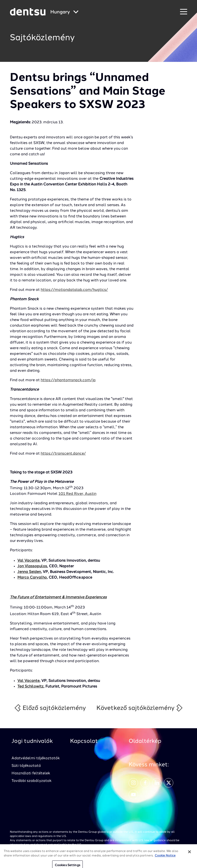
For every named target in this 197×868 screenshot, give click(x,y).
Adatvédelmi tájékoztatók (36, 758)
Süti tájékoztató (26, 766)
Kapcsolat (84, 741)
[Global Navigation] (64, 12)
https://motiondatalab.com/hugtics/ (74, 290)
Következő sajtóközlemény (140, 708)
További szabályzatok (32, 781)
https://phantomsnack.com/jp (68, 380)
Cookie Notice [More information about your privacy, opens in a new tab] (165, 858)
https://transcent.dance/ (63, 454)
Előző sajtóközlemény (50, 708)
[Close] (189, 854)
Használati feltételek (31, 773)
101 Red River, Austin (77, 494)
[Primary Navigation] (184, 12)
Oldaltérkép (145, 741)
